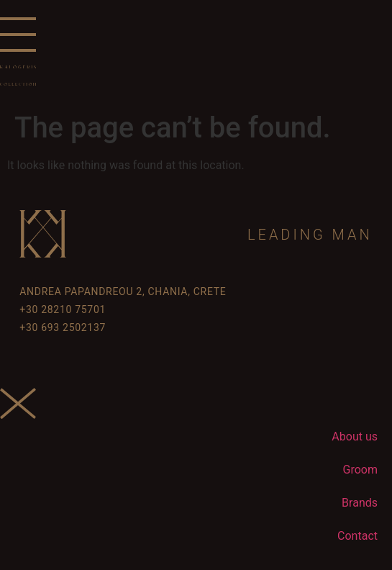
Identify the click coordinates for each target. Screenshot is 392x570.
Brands (360, 503)
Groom (360, 470)
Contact (357, 536)
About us (355, 436)
